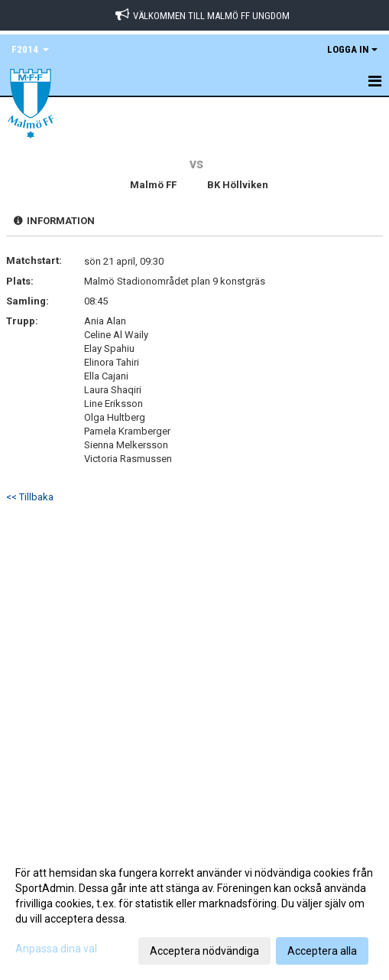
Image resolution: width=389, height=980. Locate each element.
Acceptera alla (322, 951)
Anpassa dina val (56, 949)
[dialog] (194, 911)
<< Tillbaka (30, 497)
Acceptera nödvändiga (204, 951)
